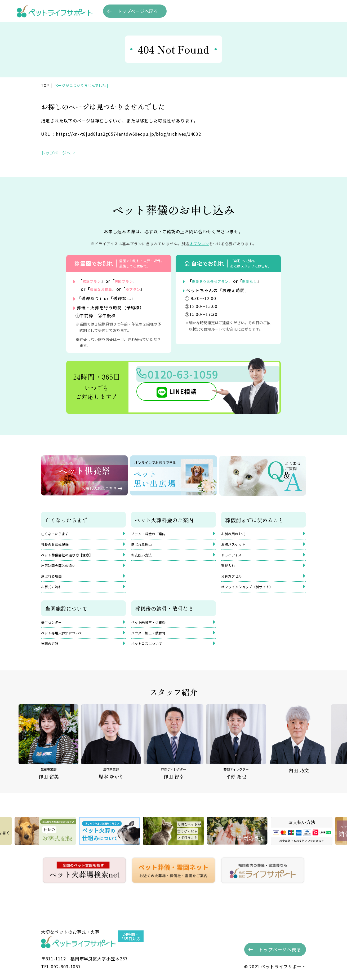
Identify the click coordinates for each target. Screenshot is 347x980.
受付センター (54, 630)
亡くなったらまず (58, 534)
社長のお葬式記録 (58, 546)
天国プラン (130, 281)
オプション (199, 244)
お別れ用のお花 (236, 534)
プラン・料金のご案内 (152, 534)
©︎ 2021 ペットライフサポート (275, 966)
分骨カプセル (234, 582)
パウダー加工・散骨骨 (152, 642)
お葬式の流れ (54, 594)
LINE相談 (175, 395)
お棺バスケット (236, 546)
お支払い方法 (144, 558)
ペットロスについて (150, 654)
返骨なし (260, 281)
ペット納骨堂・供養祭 (152, 630)
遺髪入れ (230, 570)
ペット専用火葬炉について (66, 642)
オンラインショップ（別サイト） (253, 594)
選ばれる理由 (54, 582)
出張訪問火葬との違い (62, 570)
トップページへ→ (58, 153)
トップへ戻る (138, 11)
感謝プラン (94, 281)
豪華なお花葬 (104, 289)
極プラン (140, 289)
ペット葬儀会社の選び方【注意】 (73, 558)
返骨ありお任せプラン (215, 281)
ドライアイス (234, 558)
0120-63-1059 (192, 376)
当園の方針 (52, 654)
